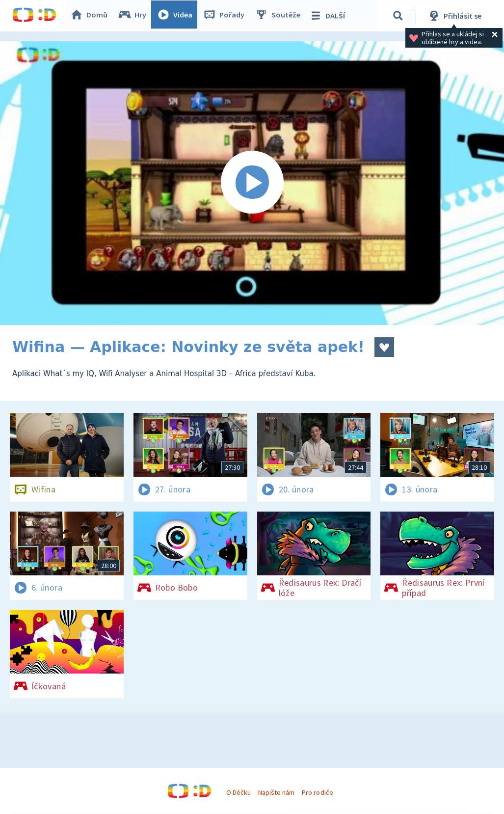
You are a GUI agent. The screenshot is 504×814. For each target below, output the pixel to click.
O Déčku (239, 792)
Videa (177, 16)
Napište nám (276, 792)
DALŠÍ (330, 16)
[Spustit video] (252, 183)
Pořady (226, 16)
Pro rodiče (317, 792)
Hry (135, 16)
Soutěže (280, 16)
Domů (91, 16)
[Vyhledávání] (399, 16)
